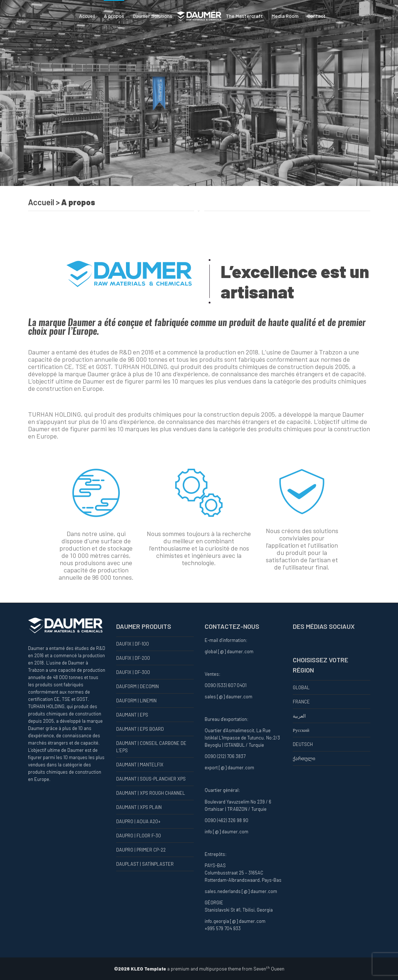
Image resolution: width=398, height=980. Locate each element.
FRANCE (301, 702)
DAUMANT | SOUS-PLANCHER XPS (151, 779)
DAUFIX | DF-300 (133, 672)
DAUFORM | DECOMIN (137, 686)
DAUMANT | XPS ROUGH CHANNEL (151, 793)
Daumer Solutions (153, 16)
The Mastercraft (244, 16)
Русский (301, 730)
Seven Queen (269, 969)
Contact (316, 16)
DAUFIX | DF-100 (133, 644)
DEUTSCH (303, 744)
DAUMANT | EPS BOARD (140, 729)
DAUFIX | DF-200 (133, 658)
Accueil (87, 16)
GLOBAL (301, 687)
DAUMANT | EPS (132, 715)
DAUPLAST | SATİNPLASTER (145, 864)
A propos (114, 16)
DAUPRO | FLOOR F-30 (139, 836)
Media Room (285, 16)
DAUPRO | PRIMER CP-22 (141, 850)
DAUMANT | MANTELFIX (140, 765)
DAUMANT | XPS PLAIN (139, 807)
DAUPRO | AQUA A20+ (138, 821)
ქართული (304, 758)
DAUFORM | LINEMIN (136, 701)
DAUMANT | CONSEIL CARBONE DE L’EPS (151, 747)
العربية (299, 716)
